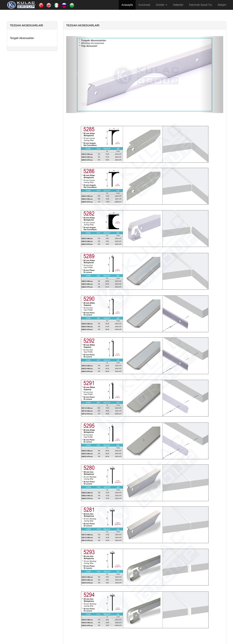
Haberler (178, 5)
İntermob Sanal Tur (201, 5)
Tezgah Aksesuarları (22, 38)
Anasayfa (127, 5)
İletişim (222, 5)
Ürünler (161, 5)
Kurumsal (144, 5)
